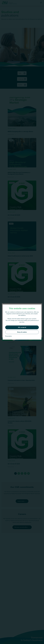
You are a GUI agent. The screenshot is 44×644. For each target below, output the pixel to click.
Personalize (8, 336)
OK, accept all (22, 327)
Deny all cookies (22, 332)
